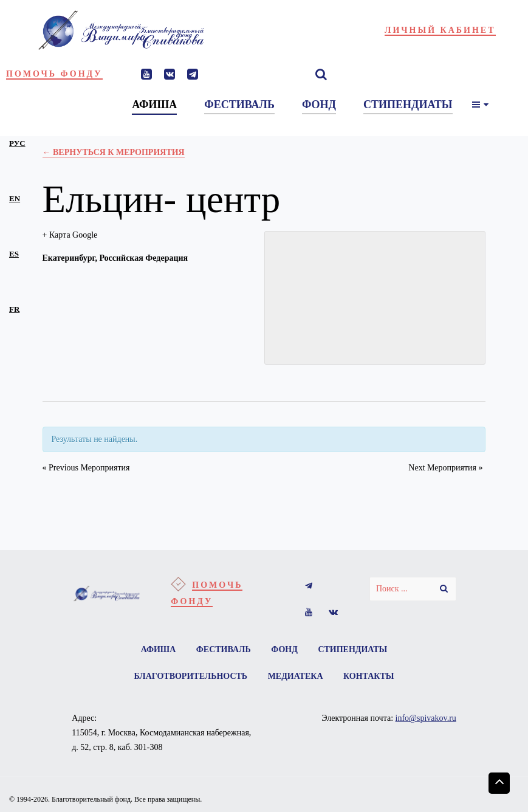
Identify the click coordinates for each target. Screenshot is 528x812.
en (15, 198)
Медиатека (296, 676)
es (14, 254)
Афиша (159, 649)
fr (14, 309)
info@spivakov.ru (426, 718)
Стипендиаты (352, 649)
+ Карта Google (70, 235)
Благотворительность (190, 676)
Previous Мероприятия (86, 468)
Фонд (284, 649)
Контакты (369, 676)
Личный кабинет (440, 30)
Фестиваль (224, 649)
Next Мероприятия (445, 468)
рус (17, 143)
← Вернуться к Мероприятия (114, 152)
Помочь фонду (54, 74)
